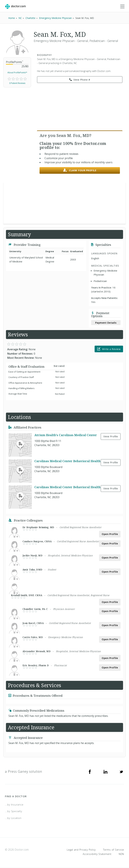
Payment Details (106, 323)
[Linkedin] (106, 772)
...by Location (13, 818)
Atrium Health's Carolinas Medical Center (66, 435)
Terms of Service (114, 850)
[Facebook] (90, 772)
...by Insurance (14, 805)
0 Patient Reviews (17, 83)
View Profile (111, 436)
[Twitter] (121, 772)
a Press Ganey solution (24, 771)
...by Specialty (13, 811)
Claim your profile (80, 170)
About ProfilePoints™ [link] (17, 73)
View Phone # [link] (80, 80)
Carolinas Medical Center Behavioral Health (67, 461)
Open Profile (110, 534)
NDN (121, 854)
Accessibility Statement (97, 854)
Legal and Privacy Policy (81, 850)
